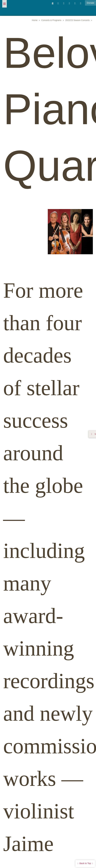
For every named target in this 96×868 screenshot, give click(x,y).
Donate (91, 3)
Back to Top (85, 863)
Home (35, 20)
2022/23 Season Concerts (77, 20)
